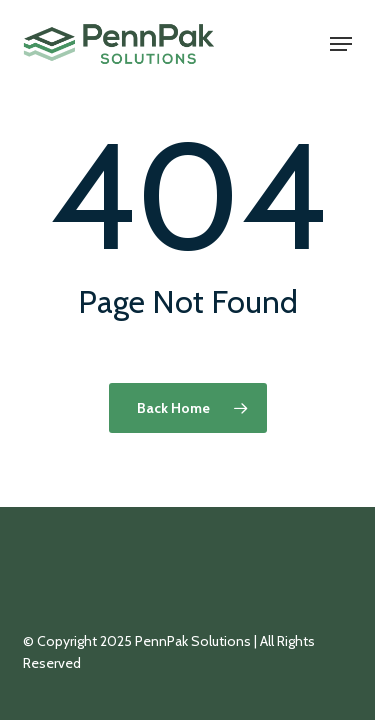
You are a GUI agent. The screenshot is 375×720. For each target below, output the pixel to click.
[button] (341, 44)
